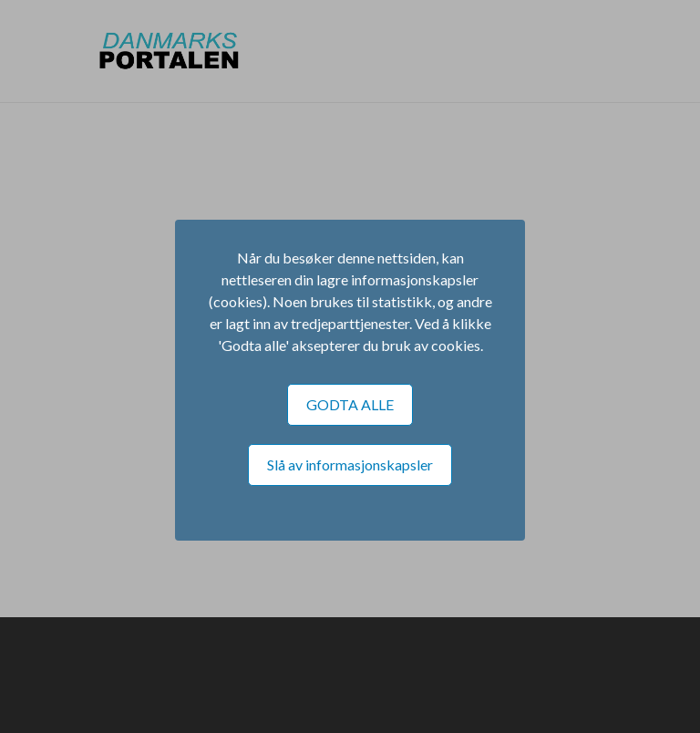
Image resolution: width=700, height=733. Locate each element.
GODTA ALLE (350, 404)
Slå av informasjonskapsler (350, 465)
